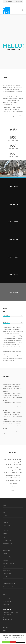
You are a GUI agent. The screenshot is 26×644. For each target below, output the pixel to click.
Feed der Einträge (7, 598)
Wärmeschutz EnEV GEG (8, 587)
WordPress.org (6, 605)
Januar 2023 (5, 509)
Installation (5, 560)
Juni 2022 (5, 516)
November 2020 (6, 526)
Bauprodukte (6, 537)
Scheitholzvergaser (7, 573)
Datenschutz (5, 627)
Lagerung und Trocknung (8, 563)
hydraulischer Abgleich (8, 557)
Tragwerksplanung (7, 577)
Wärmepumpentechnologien (9, 583)
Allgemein (5, 534)
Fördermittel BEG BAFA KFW (9, 547)
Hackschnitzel (6, 554)
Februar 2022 (6, 519)
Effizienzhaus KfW (7, 540)
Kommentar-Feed (7, 601)
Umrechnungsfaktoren (8, 580)
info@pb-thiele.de (19, 1)
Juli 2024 (5, 506)
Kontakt (4, 631)
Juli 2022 (5, 512)
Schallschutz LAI (6, 570)
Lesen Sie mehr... (20, 642)
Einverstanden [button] (6, 642)
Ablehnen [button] (13, 642)
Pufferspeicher (6, 567)
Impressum (5, 624)
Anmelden (5, 595)
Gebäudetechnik (6, 550)
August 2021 (5, 522)
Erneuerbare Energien (7, 544)
